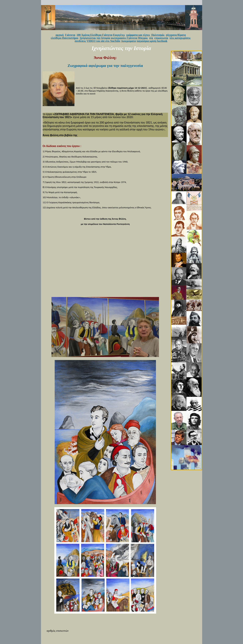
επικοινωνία (161, 38)
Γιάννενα (70, 35)
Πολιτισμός (158, 35)
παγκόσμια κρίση (146, 41)
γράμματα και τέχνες (138, 35)
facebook (162, 41)
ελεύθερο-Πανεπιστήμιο (65, 38)
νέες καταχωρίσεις (180, 38)
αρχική (60, 35)
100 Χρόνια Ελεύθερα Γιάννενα (94, 35)
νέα (151, 38)
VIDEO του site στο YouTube (103, 41)
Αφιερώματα (128, 41)
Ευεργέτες (119, 35)
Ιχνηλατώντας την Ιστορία (95, 38)
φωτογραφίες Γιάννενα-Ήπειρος (129, 38)
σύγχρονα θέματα (176, 35)
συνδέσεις (80, 41)
